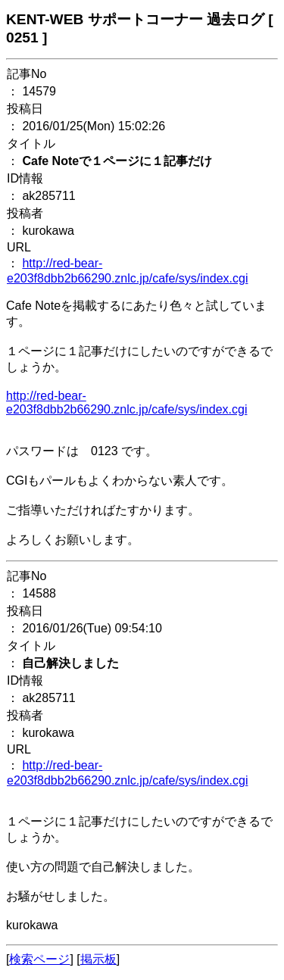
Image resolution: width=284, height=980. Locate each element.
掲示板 (98, 959)
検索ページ (39, 959)
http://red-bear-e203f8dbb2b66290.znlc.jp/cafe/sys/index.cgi (126, 403)
